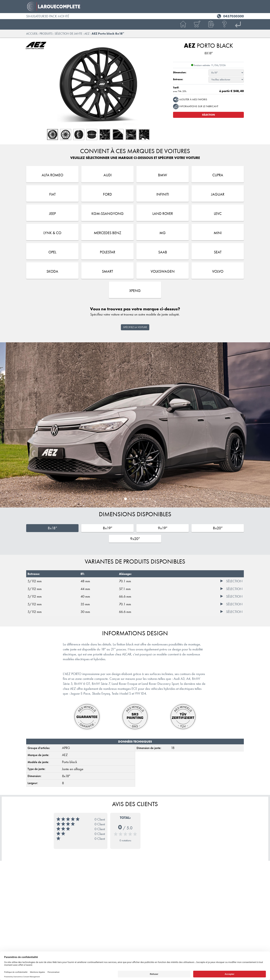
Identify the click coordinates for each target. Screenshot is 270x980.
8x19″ (108, 528)
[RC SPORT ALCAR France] (135, 7)
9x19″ (163, 528)
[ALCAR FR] (238, 24)
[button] (211, 24)
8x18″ (52, 528)
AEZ (87, 33)
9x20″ (135, 539)
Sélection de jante (68, 33)
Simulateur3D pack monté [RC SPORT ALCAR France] (48, 16)
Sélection (208, 115)
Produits (46, 33)
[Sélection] (231, 581)
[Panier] (197, 24)
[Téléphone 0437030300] (230, 16)
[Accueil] (183, 24)
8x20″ (218, 528)
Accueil (32, 33)
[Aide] (225, 24)
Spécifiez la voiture (135, 327)
